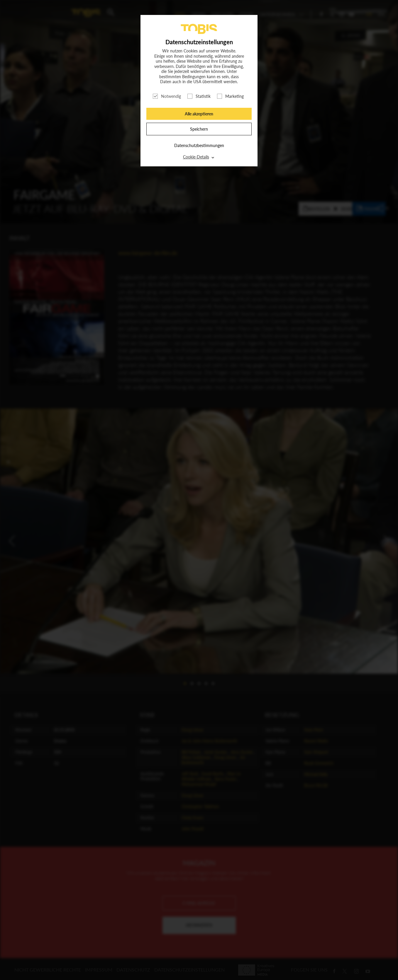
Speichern (199, 129)
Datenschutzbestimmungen (199, 145)
